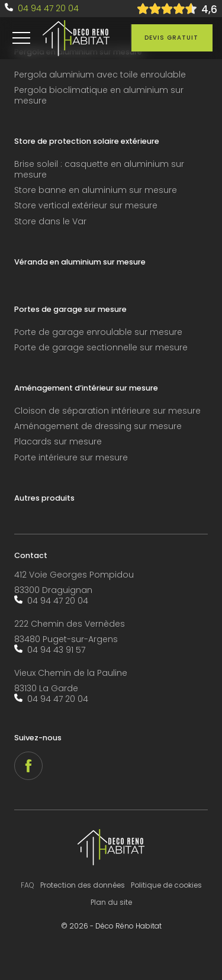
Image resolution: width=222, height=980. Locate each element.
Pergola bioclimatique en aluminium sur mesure (99, 96)
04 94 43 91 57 (56, 650)
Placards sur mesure (58, 442)
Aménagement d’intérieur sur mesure (86, 388)
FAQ (28, 885)
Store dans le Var (50, 222)
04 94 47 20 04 (48, 8)
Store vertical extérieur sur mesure (86, 206)
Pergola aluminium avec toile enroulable (100, 75)
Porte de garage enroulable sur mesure (98, 332)
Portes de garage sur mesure (70, 310)
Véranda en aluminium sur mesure (80, 262)
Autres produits (44, 498)
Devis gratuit (171, 38)
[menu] (21, 38)
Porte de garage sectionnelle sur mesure (101, 348)
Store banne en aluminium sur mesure (96, 190)
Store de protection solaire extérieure (87, 141)
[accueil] (76, 38)
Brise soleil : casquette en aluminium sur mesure (99, 170)
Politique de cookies (166, 885)
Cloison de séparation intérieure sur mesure (107, 411)
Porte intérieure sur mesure (71, 458)
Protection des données (83, 885)
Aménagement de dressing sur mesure (98, 426)
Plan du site (111, 902)
